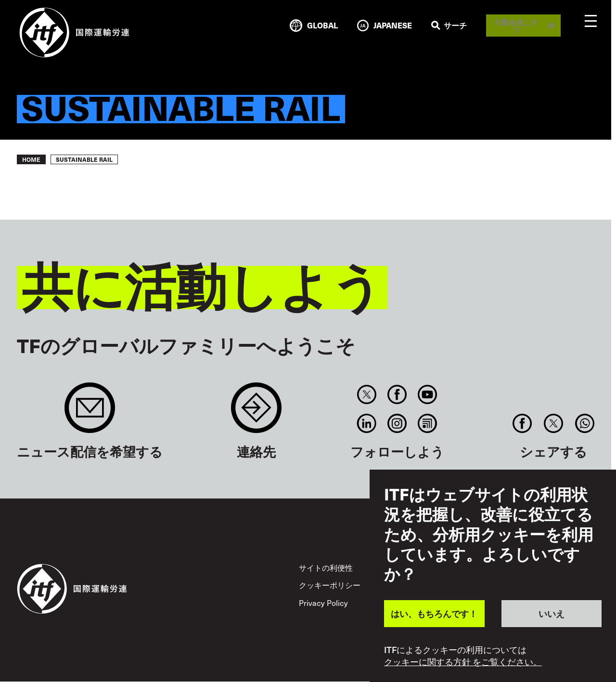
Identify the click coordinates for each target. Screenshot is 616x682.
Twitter (366, 394)
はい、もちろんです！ (434, 613)
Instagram (397, 423)
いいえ (552, 613)
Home (31, 159)
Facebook (397, 394)
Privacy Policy (323, 603)
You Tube (428, 394)
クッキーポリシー (330, 585)
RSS (428, 423)
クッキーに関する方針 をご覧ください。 (463, 662)
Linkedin (366, 423)
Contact (256, 413)
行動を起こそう (516, 26)
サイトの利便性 (326, 568)
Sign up (90, 413)
